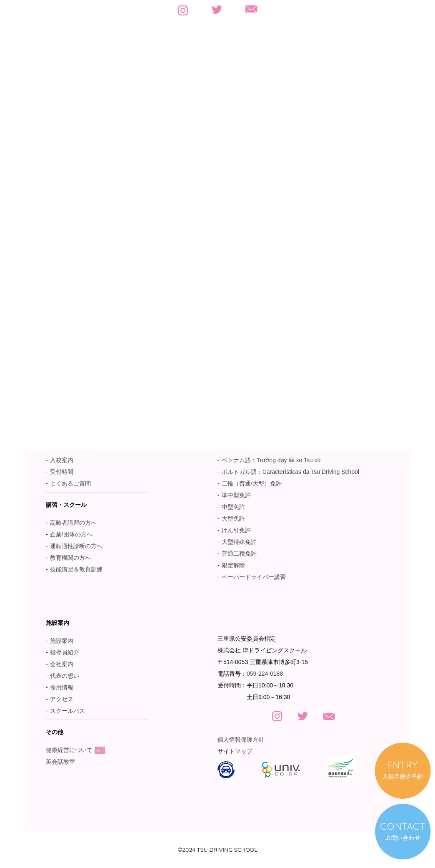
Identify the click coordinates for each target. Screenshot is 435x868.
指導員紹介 (65, 652)
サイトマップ (235, 751)
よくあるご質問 (70, 483)
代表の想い (65, 676)
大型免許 (233, 518)
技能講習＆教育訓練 (76, 569)
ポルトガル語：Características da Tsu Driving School (290, 472)
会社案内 (62, 664)
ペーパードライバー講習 (254, 577)
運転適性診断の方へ (76, 546)
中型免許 (233, 507)
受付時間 (62, 472)
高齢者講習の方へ (73, 523)
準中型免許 (236, 495)
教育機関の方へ (70, 558)
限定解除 (233, 565)
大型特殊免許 (239, 542)
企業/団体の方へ (71, 534)
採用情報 (62, 687)
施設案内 (62, 641)
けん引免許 (236, 530)
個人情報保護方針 (241, 740)
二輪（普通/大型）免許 (252, 483)
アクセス (62, 699)
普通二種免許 (239, 554)
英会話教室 (65, 762)
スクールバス (67, 711)
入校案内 (62, 460)
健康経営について (75, 750)
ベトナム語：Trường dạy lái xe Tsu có (271, 460)
